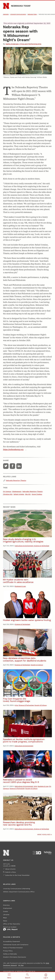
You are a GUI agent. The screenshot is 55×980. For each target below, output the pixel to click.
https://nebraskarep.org (13, 449)
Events (5, 911)
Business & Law (20, 586)
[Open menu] (9, 976)
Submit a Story (11, 872)
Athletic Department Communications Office (19, 892)
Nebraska (6, 14)
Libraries (6, 915)
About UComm (10, 869)
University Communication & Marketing (17, 889)
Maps (5, 918)
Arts (16, 705)
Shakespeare (17, 491)
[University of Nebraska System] (48, 853)
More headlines (44, 835)
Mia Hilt (28, 494)
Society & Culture (37, 665)
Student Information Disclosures (15, 957)
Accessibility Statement (11, 941)
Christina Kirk (8, 494)
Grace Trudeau (37, 494)
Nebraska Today (21, 6)
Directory (6, 905)
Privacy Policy (8, 951)
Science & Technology (42, 546)
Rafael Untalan (19, 494)
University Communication (18, 14)
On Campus (7, 491)
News (5, 921)
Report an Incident (10, 929)
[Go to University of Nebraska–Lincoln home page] (6, 6)
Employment (8, 908)
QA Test (21, 965)
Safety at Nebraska (10, 954)
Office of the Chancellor (12, 924)
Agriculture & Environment (24, 546)
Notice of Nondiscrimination (13, 948)
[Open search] (28, 976)
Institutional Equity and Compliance (16, 945)
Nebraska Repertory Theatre (16, 480)
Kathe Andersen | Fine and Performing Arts (23, 44)
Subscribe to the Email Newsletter (17, 875)
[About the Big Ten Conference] (37, 853)
